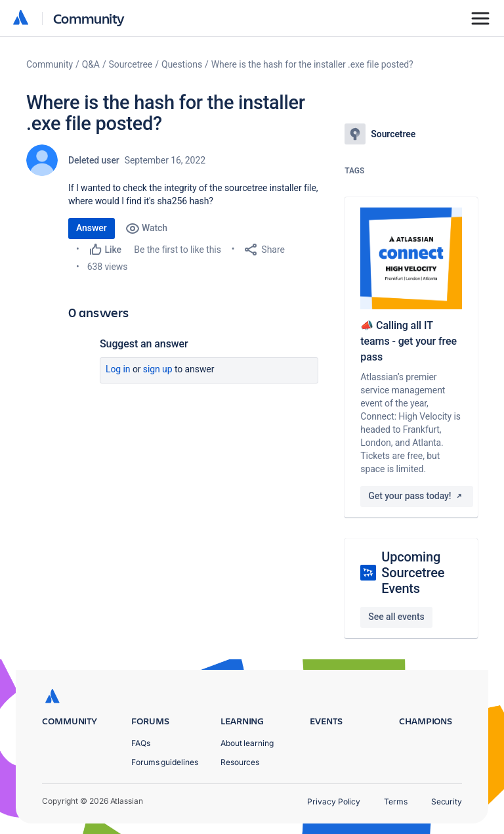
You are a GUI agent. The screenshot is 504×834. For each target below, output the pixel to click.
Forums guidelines (165, 762)
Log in (118, 369)
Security (447, 801)
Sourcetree (131, 64)
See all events (396, 617)
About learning (247, 743)
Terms (396, 801)
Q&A (91, 64)
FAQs (141, 743)
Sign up (158, 369)
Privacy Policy (334, 801)
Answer (92, 228)
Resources (240, 762)
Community (89, 18)
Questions (182, 64)
